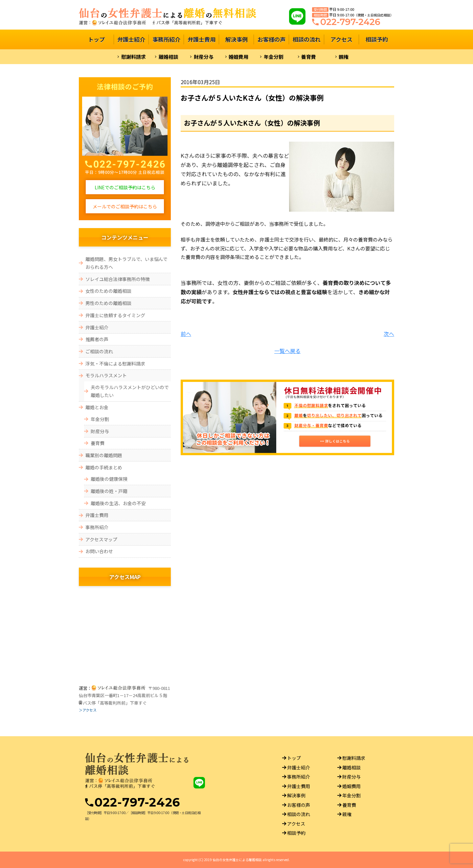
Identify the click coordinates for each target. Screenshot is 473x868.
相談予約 (377, 39)
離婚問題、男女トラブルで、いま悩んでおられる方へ (126, 263)
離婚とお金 (97, 407)
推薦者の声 (97, 339)
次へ (389, 334)
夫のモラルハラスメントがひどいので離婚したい (130, 391)
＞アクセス (88, 710)
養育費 (309, 57)
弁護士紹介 (131, 39)
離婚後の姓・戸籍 (109, 491)
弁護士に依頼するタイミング (118, 315)
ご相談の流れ (99, 351)
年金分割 (274, 57)
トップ (96, 39)
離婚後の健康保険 (109, 479)
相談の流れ (307, 39)
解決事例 (236, 39)
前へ (186, 334)
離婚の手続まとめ (104, 467)
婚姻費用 (238, 57)
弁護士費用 (202, 39)
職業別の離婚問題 (104, 455)
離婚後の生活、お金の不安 (118, 503)
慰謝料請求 (134, 57)
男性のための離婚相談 (108, 303)
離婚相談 (169, 57)
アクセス (341, 39)
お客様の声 (271, 39)
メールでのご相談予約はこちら (125, 206)
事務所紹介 (166, 39)
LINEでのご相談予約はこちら (125, 187)
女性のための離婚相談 (108, 291)
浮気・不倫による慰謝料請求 (115, 364)
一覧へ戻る (287, 351)
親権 (344, 57)
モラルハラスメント (106, 375)
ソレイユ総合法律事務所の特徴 (118, 279)
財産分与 (204, 57)
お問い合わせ (99, 551)
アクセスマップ (101, 539)
